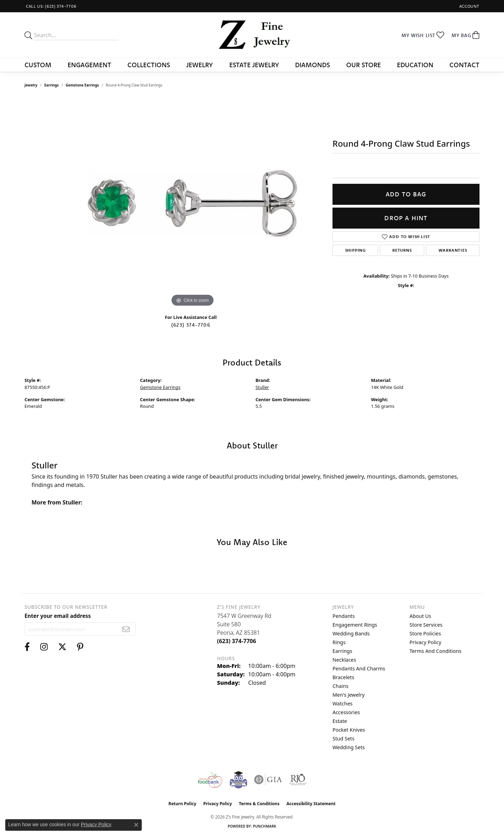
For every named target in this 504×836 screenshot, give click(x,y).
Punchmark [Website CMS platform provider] (265, 826)
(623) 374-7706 (191, 325)
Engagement (89, 65)
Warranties (453, 250)
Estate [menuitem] (340, 721)
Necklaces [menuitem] (344, 660)
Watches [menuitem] (342, 703)
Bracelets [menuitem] (343, 677)
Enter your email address (58, 616)
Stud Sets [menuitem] (344, 739)
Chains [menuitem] (341, 686)
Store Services (426, 625)
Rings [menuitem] (339, 642)
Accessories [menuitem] (346, 712)
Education (415, 65)
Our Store (363, 65)
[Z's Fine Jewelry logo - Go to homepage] (252, 35)
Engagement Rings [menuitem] (355, 625)
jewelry (31, 85)
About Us (420, 616)
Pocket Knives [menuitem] (349, 730)
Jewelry (199, 65)
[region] (192, 203)
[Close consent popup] (136, 825)
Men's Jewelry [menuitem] (349, 695)
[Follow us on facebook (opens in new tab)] (27, 647)
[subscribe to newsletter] (126, 629)
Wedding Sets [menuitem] (349, 747)
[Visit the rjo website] (298, 780)
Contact (464, 65)
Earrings (52, 85)
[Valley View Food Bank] (210, 780)
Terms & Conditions (259, 804)
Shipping (355, 250)
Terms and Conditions (435, 651)
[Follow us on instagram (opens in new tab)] (44, 647)
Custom (38, 65)
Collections (149, 65)
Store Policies (425, 633)
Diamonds (313, 65)
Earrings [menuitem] (342, 651)
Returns (402, 250)
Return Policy (182, 804)
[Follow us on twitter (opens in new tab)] (62, 647)
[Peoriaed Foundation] (238, 780)
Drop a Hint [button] (406, 218)
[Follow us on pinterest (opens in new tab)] (80, 647)
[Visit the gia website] (268, 780)
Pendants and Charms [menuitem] (359, 668)
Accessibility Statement (311, 804)
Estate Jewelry (254, 65)
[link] (51, 6)
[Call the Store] (237, 641)
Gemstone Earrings (82, 85)
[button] (469, 6)
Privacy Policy (425, 642)
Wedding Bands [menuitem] (351, 633)
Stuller (262, 387)
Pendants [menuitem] (344, 616)
